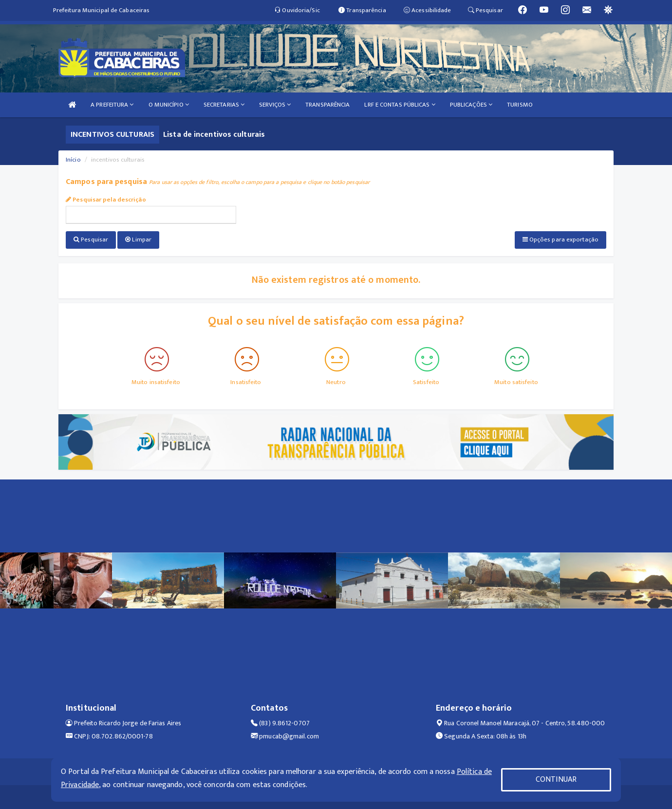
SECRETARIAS (224, 105)
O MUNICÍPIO (169, 105)
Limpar (138, 239)
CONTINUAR (556, 780)
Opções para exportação (560, 239)
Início (73, 160)
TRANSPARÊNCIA (327, 105)
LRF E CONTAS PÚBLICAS (400, 105)
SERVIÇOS (275, 105)
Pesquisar (91, 239)
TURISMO (520, 105)
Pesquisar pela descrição (106, 200)
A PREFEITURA (112, 105)
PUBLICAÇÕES (471, 105)
